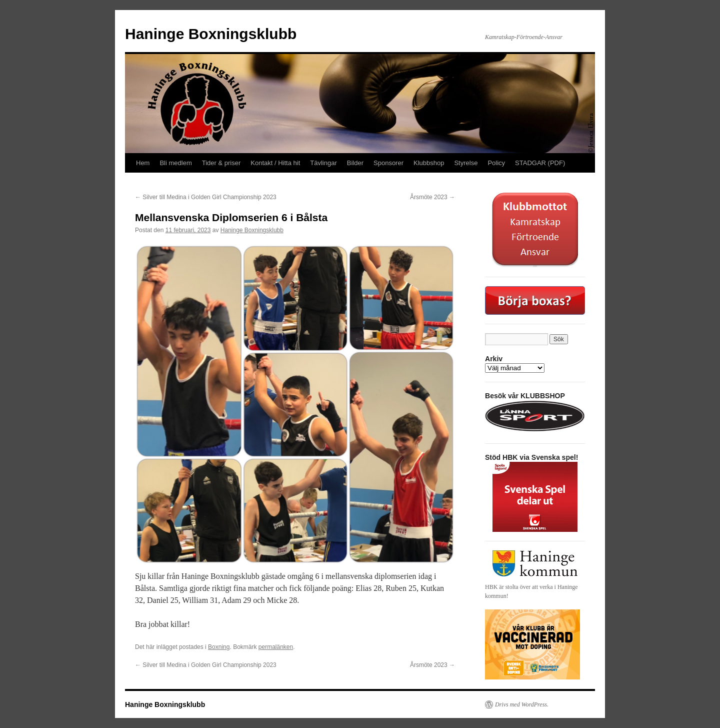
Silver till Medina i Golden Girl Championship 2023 (206, 197)
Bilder (355, 163)
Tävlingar (323, 163)
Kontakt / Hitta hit (275, 163)
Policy (496, 163)
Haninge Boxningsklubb (211, 34)
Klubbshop (429, 163)
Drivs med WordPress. (522, 704)
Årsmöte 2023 (432, 197)
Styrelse (466, 163)
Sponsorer (388, 163)
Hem (143, 163)
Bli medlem (175, 163)
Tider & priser (221, 163)
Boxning (219, 647)
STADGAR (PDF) (540, 163)
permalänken (276, 647)
